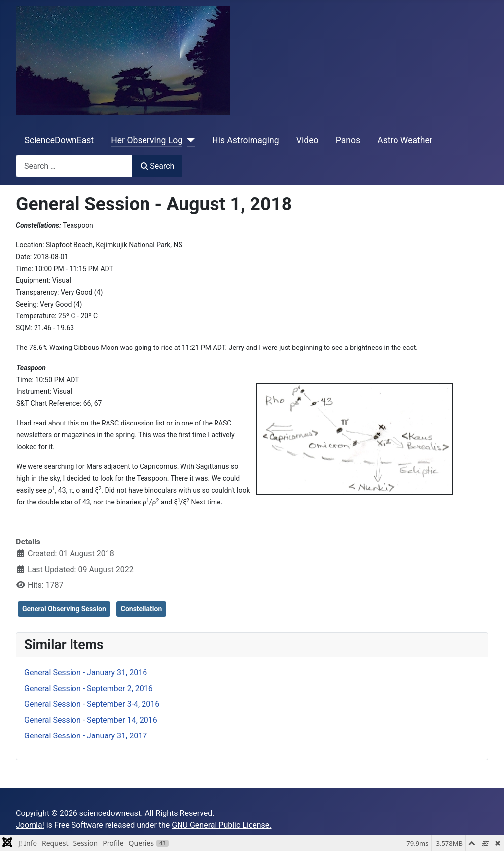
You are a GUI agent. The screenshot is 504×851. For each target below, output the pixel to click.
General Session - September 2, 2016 (89, 688)
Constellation (142, 609)
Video (307, 140)
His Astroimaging (245, 140)
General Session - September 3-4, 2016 (92, 704)
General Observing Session (64, 609)
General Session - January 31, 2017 (86, 736)
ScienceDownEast (59, 140)
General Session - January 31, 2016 (86, 673)
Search (157, 166)
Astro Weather (405, 140)
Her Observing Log (147, 140)
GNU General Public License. (221, 825)
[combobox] (74, 166)
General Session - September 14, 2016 (91, 720)
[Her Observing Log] (189, 140)
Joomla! (30, 825)
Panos (348, 140)
